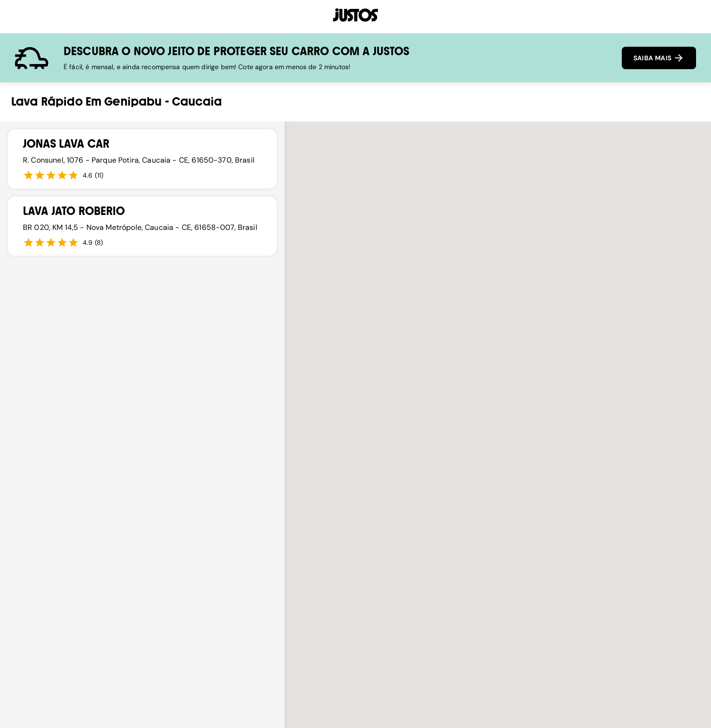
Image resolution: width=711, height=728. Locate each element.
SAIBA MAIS (659, 58)
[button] (689, 423)
